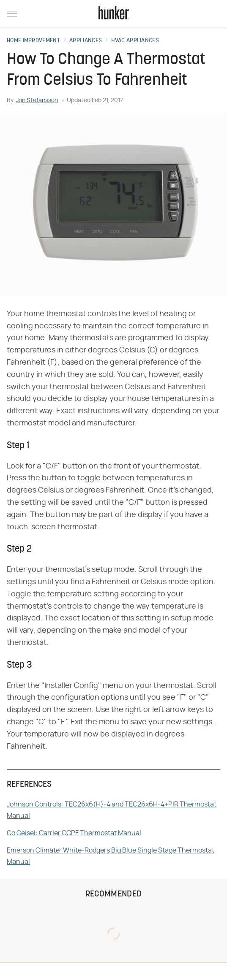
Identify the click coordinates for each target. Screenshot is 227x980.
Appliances (86, 41)
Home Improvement (33, 41)
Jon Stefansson (37, 100)
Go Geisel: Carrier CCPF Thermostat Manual (74, 833)
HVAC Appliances (135, 41)
